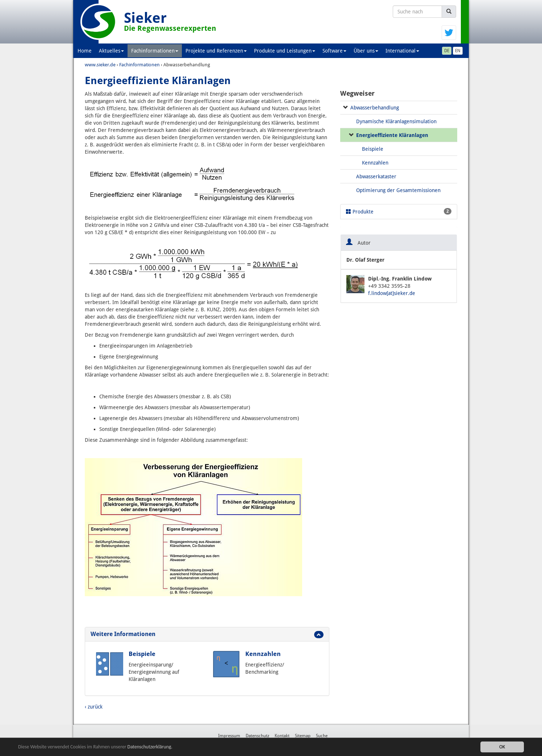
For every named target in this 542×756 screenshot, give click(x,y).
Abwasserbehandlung (375, 108)
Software (334, 51)
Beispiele (142, 654)
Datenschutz (257, 736)
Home (85, 51)
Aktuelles (111, 51)
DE (447, 51)
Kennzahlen (263, 654)
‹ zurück (94, 707)
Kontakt (282, 736)
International (402, 51)
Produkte (399, 211)
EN (458, 51)
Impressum (229, 736)
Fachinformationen (155, 51)
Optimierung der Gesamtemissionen (398, 190)
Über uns (366, 51)
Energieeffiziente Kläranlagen (392, 135)
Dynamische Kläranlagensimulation (396, 121)
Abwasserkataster (376, 176)
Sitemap (303, 736)
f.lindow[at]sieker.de (392, 293)
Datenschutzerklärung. (150, 747)
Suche (322, 736)
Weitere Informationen (123, 634)
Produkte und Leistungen (285, 51)
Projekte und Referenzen (216, 51)
